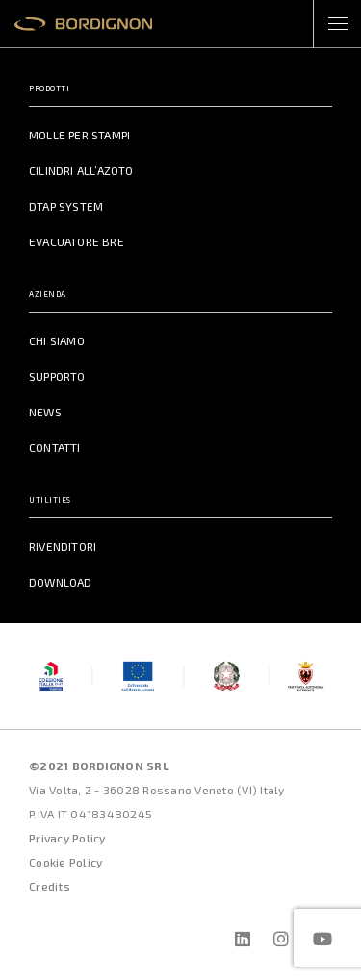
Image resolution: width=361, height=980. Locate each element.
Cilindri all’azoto (81, 170)
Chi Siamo (57, 340)
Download (61, 582)
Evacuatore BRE (77, 241)
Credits (50, 886)
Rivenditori (63, 546)
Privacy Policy (67, 838)
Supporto (57, 376)
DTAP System (66, 206)
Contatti (55, 447)
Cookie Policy (65, 862)
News (45, 412)
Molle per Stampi (79, 135)
